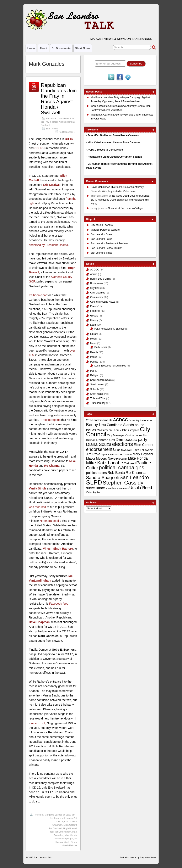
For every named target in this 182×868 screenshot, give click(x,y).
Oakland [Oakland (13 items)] (130, 463)
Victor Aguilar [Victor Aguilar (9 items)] (93, 492)
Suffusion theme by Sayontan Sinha (138, 857)
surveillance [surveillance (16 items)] (95, 488)
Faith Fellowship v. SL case (109, 329)
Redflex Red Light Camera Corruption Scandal (115, 157)
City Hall (95, 288)
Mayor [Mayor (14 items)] (91, 458)
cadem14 (72, 818)
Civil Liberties (98, 293)
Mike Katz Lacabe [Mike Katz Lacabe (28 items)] (105, 463)
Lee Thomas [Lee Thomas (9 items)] (125, 454)
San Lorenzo (97, 385)
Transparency (98, 403)
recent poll (38, 723)
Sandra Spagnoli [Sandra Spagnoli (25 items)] (102, 478)
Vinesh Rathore (70, 845)
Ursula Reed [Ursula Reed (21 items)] (141, 488)
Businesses (97, 283)
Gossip (94, 316)
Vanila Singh (70, 842)
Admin (94, 274)
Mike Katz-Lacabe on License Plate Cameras (114, 142)
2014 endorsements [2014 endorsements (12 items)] (99, 420)
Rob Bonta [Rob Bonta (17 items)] (116, 473)
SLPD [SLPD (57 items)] (94, 482)
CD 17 (39, 148)
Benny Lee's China (101, 279)
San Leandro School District (106, 248)
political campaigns (63, 839)
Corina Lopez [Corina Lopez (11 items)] (134, 435)
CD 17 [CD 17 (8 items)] (112, 430)
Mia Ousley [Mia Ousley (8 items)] (122, 459)
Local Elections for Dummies (110, 366)
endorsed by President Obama (49, 245)
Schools (95, 389)
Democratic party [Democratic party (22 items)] (132, 439)
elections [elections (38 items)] (122, 444)
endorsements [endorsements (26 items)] (100, 449)
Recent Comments (97, 181)
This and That (98, 398)
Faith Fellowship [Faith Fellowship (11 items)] (143, 450)
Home (31, 48)
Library (94, 334)
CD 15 (69, 139)
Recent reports (51, 420)
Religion (95, 375)
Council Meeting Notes (103, 302)
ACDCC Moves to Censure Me (105, 150)
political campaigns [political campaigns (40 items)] (122, 467)
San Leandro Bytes (101, 234)
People (94, 352)
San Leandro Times (101, 253)
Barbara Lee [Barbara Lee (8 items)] (146, 420)
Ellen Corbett (70, 825)
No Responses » (67, 132)
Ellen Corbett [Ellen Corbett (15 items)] (143, 445)
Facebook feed (59, 604)
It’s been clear (38, 295)
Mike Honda (71, 835)
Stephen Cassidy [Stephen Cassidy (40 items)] (123, 483)
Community (97, 297)
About (43, 48)
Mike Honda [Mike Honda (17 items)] (138, 458)
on (101, 188)
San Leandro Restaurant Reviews (109, 243)
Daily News (101, 347)
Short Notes (83, 48)
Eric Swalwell (52, 185)
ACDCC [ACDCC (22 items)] (121, 420)
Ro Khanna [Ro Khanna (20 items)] (136, 473)
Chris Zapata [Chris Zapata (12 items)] (131, 430)
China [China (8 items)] (118, 430)
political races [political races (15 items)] (96, 473)
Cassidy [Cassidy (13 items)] (102, 430)
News (93, 343)
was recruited (38, 507)
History (94, 320)
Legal (93, 325)
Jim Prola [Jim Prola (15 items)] (93, 454)
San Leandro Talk (43, 857)
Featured (95, 311)
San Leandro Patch (101, 239)
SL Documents (61, 48)
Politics (94, 362)
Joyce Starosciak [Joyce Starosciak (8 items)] (109, 454)
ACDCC (95, 270)
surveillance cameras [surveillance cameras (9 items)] (117, 488)
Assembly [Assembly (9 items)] (134, 420)
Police (94, 357)
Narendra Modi (49, 521)
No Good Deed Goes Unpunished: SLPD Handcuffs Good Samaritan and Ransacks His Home (120, 200)
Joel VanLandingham (60, 832)
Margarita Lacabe (54, 815)
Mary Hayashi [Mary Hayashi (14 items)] (143, 454)
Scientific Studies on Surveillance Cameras (113, 135)
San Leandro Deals (101, 380)
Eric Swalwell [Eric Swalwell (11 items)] (124, 450)
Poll (92, 371)
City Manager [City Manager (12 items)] (116, 435)
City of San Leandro (102, 225)
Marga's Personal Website (105, 230)
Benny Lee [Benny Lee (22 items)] (96, 425)
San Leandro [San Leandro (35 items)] (134, 477)
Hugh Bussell (70, 828)
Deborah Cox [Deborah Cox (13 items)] (106, 440)
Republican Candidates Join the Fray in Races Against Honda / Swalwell (59, 99)
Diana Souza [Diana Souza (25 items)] (99, 444)
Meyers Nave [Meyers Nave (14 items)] (106, 458)
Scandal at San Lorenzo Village (125, 208)
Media (94, 339)
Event (93, 306)
